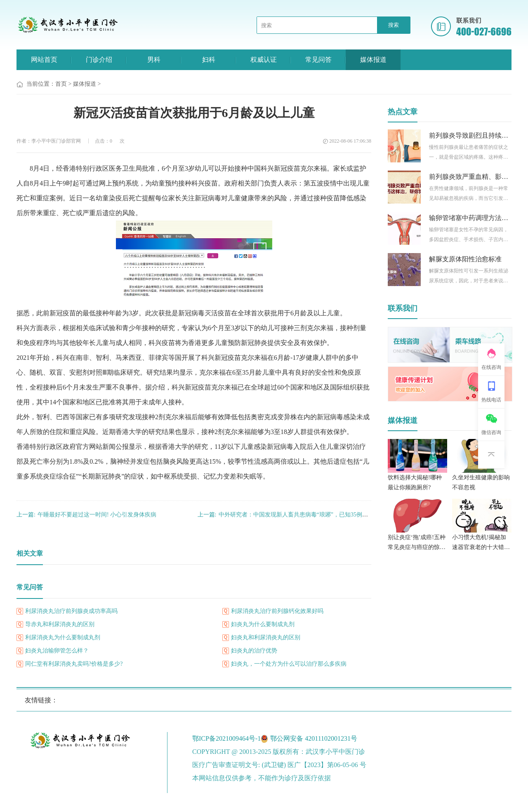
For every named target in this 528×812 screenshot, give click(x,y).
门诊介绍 (99, 60)
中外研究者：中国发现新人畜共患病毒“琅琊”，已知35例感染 (286, 515)
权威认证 (264, 60)
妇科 (209, 60)
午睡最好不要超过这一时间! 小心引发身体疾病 (86, 515)
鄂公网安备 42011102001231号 (314, 738)
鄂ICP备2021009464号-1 (226, 738)
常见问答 (318, 60)
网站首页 (44, 60)
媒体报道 (373, 60)
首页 (61, 84)
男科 (154, 60)
